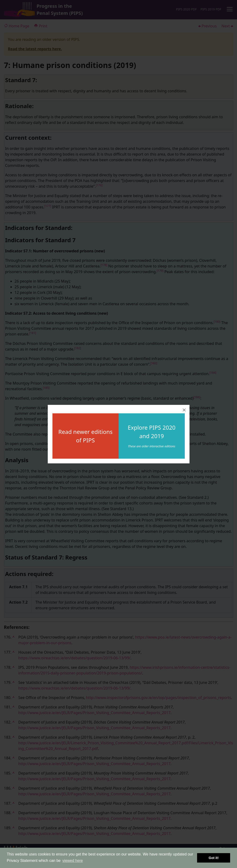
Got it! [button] (214, 858)
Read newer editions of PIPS (86, 436)
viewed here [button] (73, 861)
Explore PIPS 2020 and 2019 (151, 432)
